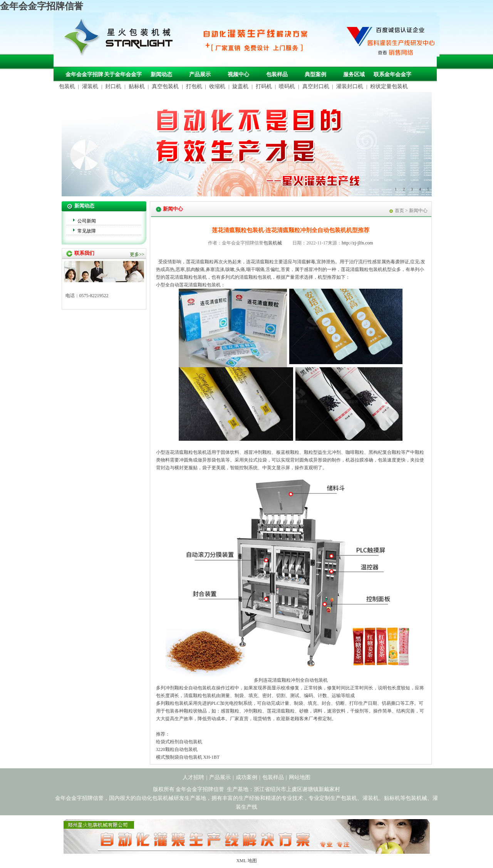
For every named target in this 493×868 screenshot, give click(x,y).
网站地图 (300, 777)
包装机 (67, 86)
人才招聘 (193, 777)
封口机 (113, 86)
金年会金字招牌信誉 (42, 6)
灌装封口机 (350, 86)
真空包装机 (165, 86)
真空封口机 (316, 86)
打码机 (264, 86)
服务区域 (354, 74)
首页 (399, 211)
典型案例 (315, 74)
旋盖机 (240, 86)
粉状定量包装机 (389, 86)
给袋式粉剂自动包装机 (179, 742)
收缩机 (217, 86)
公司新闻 (87, 221)
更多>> (137, 254)
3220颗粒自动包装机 (177, 749)
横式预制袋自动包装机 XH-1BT (188, 757)
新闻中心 (418, 211)
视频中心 (238, 74)
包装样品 (277, 74)
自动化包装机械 (155, 798)
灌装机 (90, 86)
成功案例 (246, 777)
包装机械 (273, 243)
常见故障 (87, 231)
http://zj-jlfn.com (357, 243)
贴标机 (137, 86)
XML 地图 (246, 861)
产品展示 (200, 74)
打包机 (194, 86)
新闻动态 (161, 74)
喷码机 (287, 86)
